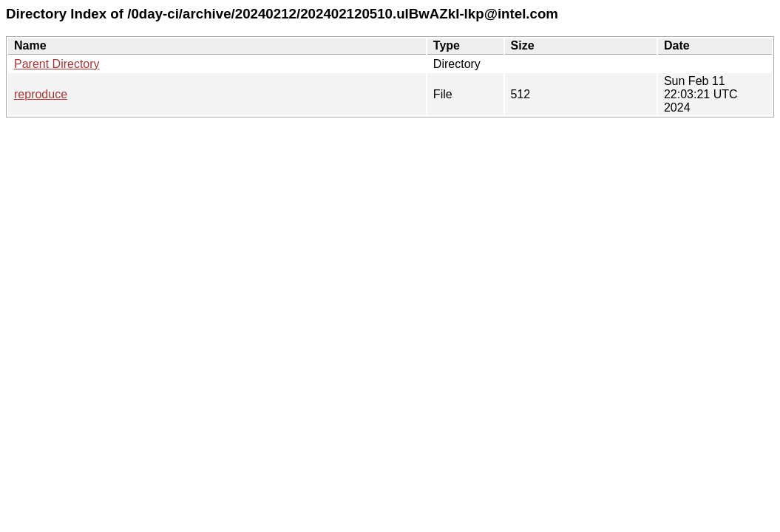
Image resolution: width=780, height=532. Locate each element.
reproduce (41, 94)
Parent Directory (57, 64)
